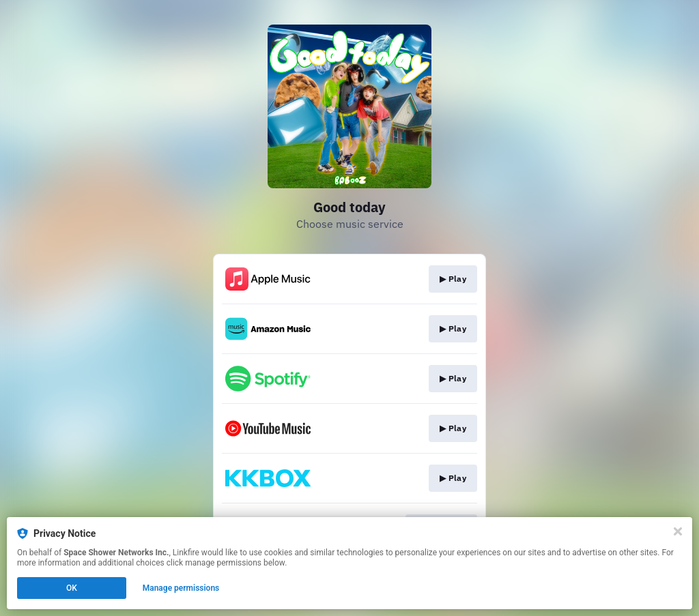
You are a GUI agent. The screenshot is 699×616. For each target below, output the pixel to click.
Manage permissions (181, 588)
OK (72, 588)
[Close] (678, 531)
